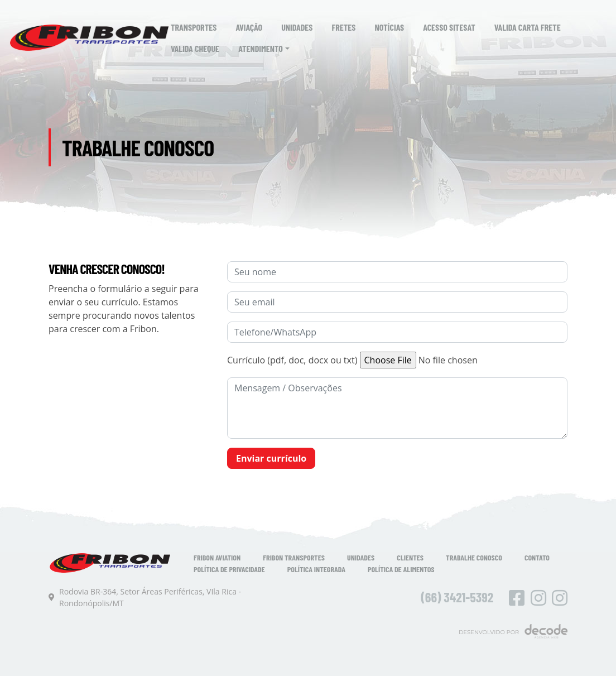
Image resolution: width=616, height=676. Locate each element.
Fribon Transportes (294, 557)
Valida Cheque (195, 48)
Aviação (249, 27)
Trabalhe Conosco (474, 557)
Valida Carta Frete (528, 27)
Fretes (344, 27)
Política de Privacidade (229, 569)
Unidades (297, 27)
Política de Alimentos (401, 569)
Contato (537, 557)
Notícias (389, 27)
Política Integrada (316, 569)
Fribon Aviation (217, 557)
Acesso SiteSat (449, 27)
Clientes (410, 557)
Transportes (194, 27)
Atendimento (261, 48)
